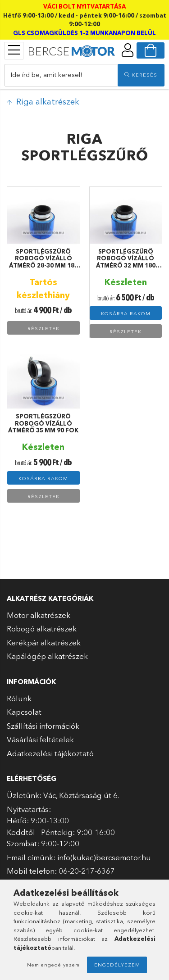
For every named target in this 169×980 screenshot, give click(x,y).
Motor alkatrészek (39, 615)
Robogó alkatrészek (42, 628)
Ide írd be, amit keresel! (46, 75)
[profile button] (128, 50)
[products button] (14, 50)
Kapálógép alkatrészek (47, 656)
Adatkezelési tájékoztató (50, 753)
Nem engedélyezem (53, 965)
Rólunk (19, 698)
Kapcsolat (24, 712)
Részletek (43, 328)
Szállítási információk (43, 726)
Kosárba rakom (126, 313)
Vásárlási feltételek (40, 739)
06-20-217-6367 (87, 871)
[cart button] (151, 50)
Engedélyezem (117, 965)
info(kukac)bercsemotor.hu (104, 857)
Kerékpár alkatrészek (44, 642)
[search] (141, 75)
